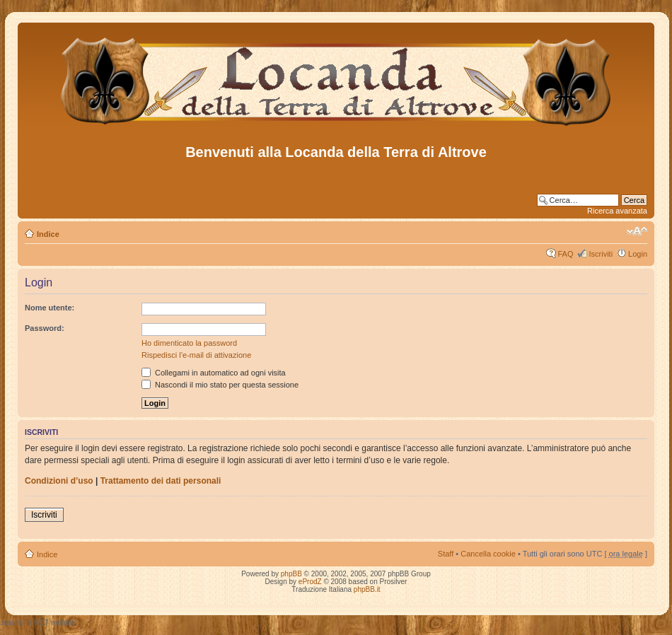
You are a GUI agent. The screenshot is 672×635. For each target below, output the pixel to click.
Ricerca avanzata (617, 211)
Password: (45, 328)
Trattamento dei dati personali (161, 481)
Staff (446, 554)
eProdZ (310, 582)
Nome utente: (50, 308)
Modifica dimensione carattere (637, 231)
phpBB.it (367, 589)
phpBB (291, 574)
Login (638, 254)
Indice (48, 234)
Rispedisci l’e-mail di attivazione (196, 355)
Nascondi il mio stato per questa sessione (220, 385)
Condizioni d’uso (59, 481)
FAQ (565, 254)
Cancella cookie (488, 554)
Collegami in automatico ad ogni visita (214, 373)
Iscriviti (601, 254)
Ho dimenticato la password (189, 343)
